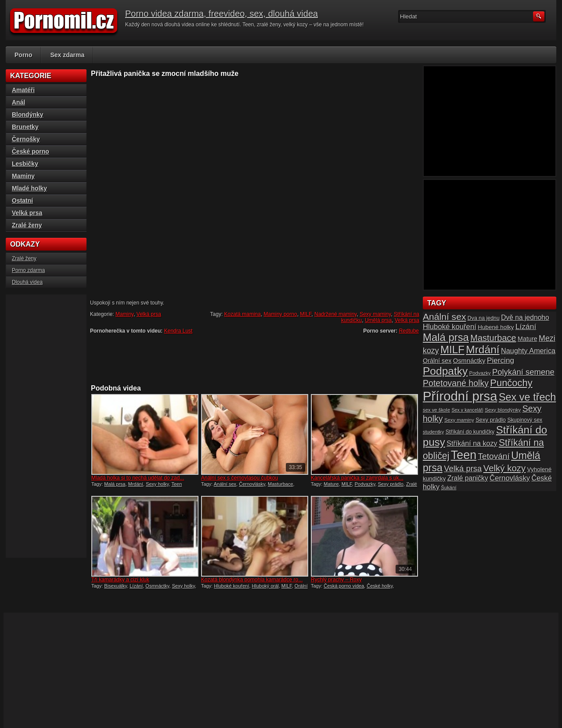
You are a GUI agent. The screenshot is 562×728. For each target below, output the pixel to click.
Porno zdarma (28, 270)
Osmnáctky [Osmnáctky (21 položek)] (469, 361)
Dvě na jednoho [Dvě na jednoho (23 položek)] (525, 317)
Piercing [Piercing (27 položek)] (501, 360)
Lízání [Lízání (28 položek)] (526, 326)
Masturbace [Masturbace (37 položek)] (493, 338)
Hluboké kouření (231, 586)
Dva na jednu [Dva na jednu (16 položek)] (484, 318)
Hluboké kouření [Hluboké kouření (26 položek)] (450, 327)
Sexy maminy (375, 314)
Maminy (124, 314)
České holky (380, 586)
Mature (331, 484)
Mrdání (136, 484)
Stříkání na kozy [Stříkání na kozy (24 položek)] (472, 443)
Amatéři (23, 90)
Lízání (136, 586)
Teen (177, 484)
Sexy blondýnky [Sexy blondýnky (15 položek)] (503, 410)
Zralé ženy (27, 225)
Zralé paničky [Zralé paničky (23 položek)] (468, 478)
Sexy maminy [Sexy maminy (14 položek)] (459, 420)
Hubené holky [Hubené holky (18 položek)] (496, 327)
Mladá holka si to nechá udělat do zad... (138, 478)
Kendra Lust (178, 331)
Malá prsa (115, 484)
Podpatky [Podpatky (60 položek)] (445, 371)
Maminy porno (281, 314)
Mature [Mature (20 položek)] (528, 339)
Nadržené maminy (335, 314)
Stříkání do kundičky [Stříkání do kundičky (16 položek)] (470, 432)
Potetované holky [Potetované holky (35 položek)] (456, 383)
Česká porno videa (344, 586)
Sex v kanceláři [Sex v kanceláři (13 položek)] (468, 410)
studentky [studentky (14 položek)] (433, 432)
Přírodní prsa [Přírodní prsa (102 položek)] (460, 396)
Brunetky (25, 127)
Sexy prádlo (391, 484)
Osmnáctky (157, 586)
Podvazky (365, 484)
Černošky (26, 139)
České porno (31, 151)
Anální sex (225, 484)
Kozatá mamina (243, 314)
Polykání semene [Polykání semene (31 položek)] (523, 372)
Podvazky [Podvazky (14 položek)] (480, 373)
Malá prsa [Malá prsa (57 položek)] (446, 337)
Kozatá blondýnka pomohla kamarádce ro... (252, 580)
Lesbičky (25, 164)
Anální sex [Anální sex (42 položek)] (444, 317)
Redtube (409, 331)
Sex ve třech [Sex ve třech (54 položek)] (527, 397)
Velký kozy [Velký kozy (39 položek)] (504, 468)
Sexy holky (157, 484)
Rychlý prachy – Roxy (336, 580)
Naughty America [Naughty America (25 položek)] (528, 351)
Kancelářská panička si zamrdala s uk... (357, 478)
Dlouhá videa (27, 282)
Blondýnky (28, 115)
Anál (18, 102)
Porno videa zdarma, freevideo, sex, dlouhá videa (222, 14)
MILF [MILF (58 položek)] (452, 350)
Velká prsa (149, 314)
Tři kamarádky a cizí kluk (120, 580)
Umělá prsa (378, 320)
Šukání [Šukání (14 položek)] (449, 488)
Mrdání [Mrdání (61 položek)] (483, 350)
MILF (306, 314)
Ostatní (22, 201)
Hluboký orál (265, 586)
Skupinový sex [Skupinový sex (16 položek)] (525, 420)
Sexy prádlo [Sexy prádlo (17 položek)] (491, 420)
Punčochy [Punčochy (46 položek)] (511, 383)
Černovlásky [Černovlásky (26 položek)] (510, 478)
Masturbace (280, 484)
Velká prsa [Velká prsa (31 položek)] (463, 468)
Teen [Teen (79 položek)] (464, 455)
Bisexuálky (115, 586)
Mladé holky (29, 188)
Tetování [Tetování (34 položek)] (494, 456)
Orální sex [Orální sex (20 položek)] (437, 361)
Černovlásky (252, 484)
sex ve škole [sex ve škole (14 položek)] (436, 410)
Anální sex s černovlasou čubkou (240, 478)
